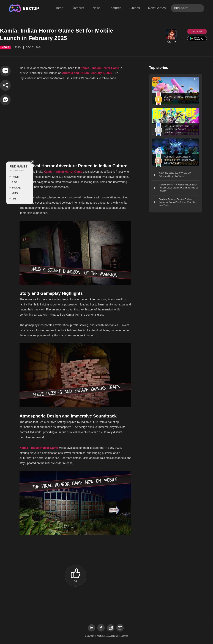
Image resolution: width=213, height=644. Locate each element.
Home (59, 8)
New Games (157, 8)
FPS (14, 198)
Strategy (16, 188)
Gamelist (78, 8)
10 (75, 581)
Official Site (197, 31)
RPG (14, 182)
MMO (15, 193)
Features (115, 8)
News (96, 8)
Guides (135, 8)
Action (15, 177)
